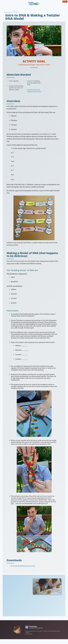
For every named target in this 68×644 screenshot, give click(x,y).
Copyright (46, 636)
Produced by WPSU (29, 639)
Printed (34, 93)
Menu (65, 2)
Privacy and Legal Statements (31, 636)
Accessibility (41, 636)
